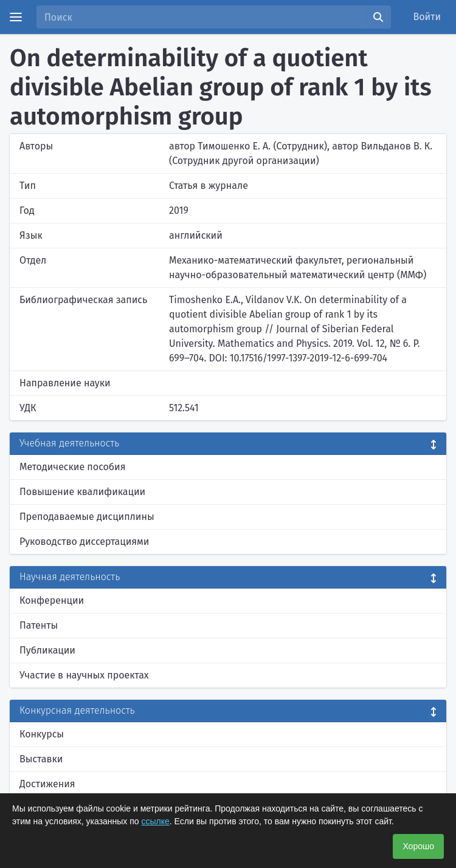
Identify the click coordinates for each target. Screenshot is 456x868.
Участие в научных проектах (84, 675)
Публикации (47, 650)
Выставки (41, 759)
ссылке (156, 821)
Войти (427, 17)
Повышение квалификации (82, 492)
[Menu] (16, 17)
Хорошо (418, 846)
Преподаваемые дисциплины (87, 517)
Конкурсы (42, 734)
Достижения (47, 784)
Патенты (39, 625)
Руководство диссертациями (84, 542)
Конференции (52, 600)
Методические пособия (73, 467)
